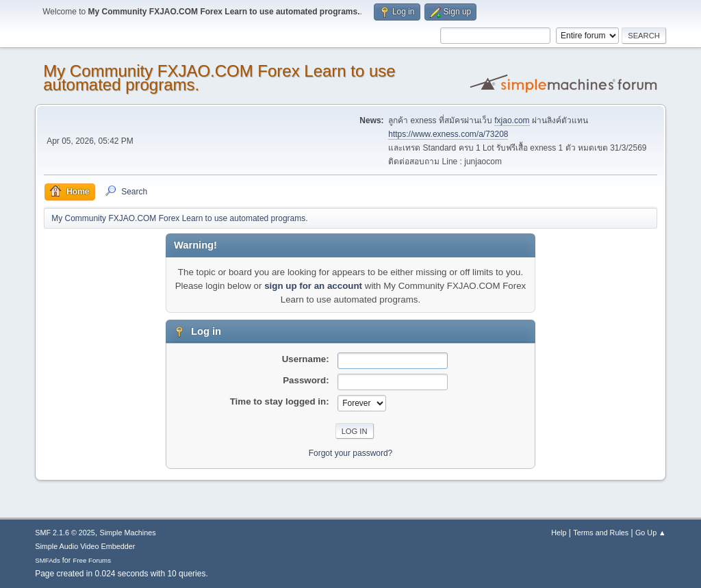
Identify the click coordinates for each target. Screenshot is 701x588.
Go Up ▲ (651, 533)
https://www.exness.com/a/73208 (448, 134)
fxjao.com (512, 120)
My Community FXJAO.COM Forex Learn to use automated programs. (219, 78)
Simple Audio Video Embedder (85, 546)
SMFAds (48, 560)
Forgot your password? (351, 453)
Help (559, 533)
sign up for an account (313, 286)
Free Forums (92, 560)
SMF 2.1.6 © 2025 (65, 533)
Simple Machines (128, 533)
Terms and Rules (601, 533)
